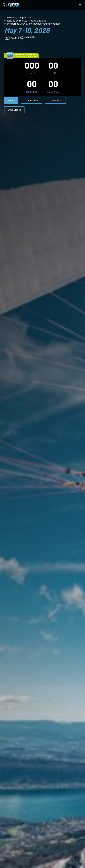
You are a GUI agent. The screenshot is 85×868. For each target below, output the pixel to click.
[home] (12, 5)
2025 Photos (55, 100)
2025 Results (31, 100)
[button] (80, 5)
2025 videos (14, 110)
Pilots (11, 100)
